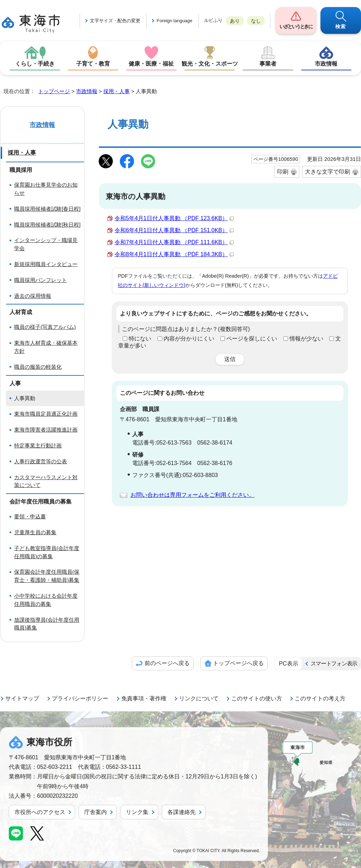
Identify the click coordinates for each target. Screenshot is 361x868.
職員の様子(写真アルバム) (45, 327)
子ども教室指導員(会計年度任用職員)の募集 (47, 552)
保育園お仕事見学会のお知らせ (46, 189)
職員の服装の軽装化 (38, 367)
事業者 (268, 64)
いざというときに (296, 26)
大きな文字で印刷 (328, 172)
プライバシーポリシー (80, 698)
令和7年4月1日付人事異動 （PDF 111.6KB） (174, 242)
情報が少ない (306, 339)
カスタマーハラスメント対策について (46, 481)
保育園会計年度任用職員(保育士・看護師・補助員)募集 (47, 576)
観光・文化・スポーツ (210, 64)
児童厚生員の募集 (35, 532)
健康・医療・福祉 (151, 64)
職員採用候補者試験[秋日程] (47, 225)
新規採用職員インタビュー (46, 264)
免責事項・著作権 (144, 698)
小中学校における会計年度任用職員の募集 (46, 600)
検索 (341, 26)
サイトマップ (22, 698)
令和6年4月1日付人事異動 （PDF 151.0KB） (174, 230)
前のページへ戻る (167, 663)
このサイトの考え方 (320, 698)
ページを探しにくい (252, 339)
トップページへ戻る (238, 663)
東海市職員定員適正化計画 (46, 414)
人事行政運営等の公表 (41, 461)
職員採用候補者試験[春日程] (47, 209)
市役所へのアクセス (40, 812)
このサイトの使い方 (257, 698)
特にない (140, 339)
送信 (230, 359)
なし (256, 21)
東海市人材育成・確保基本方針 (46, 347)
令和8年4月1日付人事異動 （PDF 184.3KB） (174, 254)
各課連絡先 (182, 812)
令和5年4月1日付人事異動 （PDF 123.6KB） (174, 218)
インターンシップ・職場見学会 (46, 244)
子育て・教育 (93, 64)
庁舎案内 (96, 812)
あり (235, 21)
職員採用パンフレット (41, 280)
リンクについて (199, 698)
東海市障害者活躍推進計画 (46, 430)
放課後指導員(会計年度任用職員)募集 (47, 624)
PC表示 (288, 664)
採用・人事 (117, 91)
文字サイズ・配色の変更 (115, 21)
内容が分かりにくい (189, 339)
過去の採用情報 (33, 296)
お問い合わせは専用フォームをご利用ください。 (192, 495)
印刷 (283, 172)
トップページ (54, 91)
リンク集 (137, 812)
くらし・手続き (35, 64)
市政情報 (326, 64)
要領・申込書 (30, 516)
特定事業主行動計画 (38, 445)
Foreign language (174, 21)
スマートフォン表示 (334, 664)
